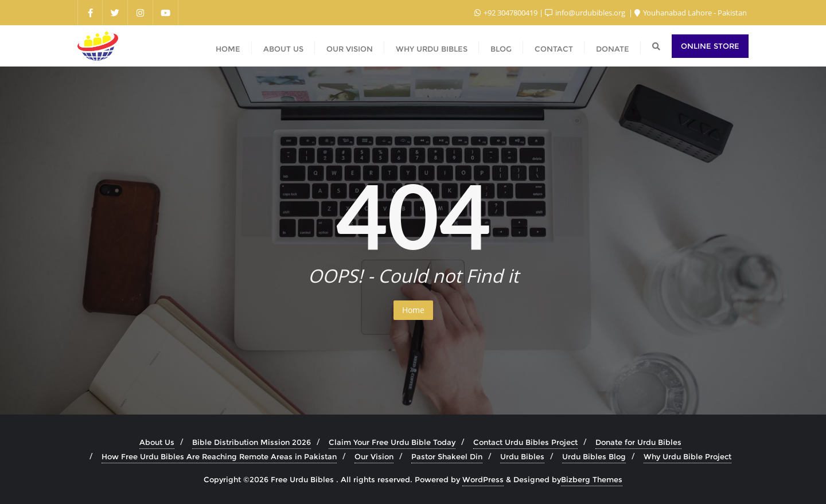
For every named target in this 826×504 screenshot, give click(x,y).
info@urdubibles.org (586, 13)
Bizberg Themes (592, 479)
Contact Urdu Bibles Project (525, 442)
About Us (157, 442)
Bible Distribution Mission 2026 (252, 442)
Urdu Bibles (522, 456)
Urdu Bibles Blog (594, 456)
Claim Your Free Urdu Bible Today (392, 442)
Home (413, 310)
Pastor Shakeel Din (447, 456)
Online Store (710, 46)
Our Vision (374, 456)
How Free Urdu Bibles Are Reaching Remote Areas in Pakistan (219, 456)
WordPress (483, 479)
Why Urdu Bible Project (687, 456)
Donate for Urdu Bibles (638, 442)
